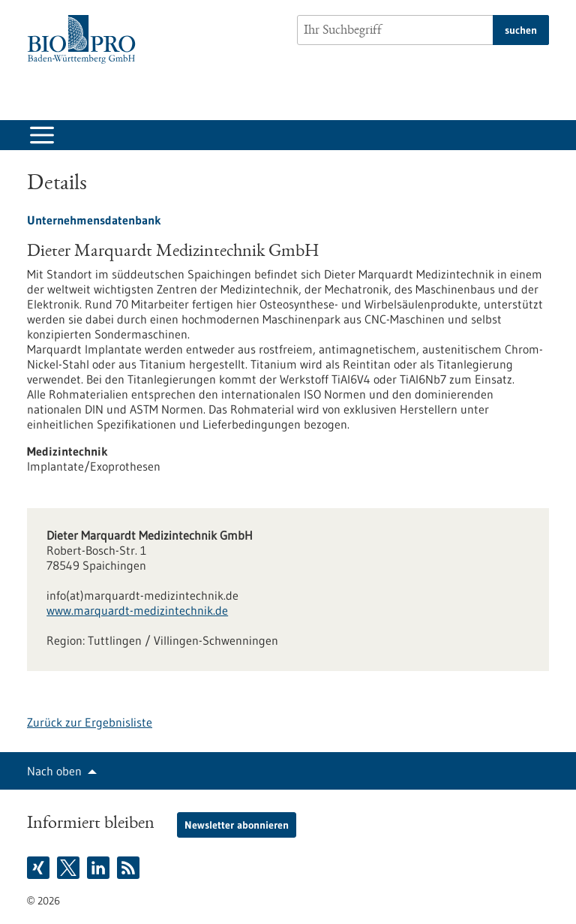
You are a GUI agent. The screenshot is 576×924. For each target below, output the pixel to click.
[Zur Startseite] (85, 39)
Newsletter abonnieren (237, 825)
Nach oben (54, 771)
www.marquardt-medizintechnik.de (137, 610)
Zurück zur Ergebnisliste (90, 722)
